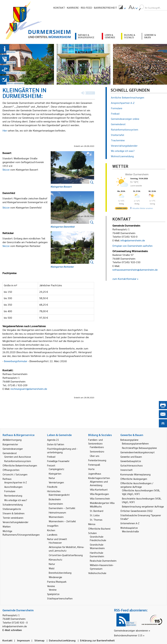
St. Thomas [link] (96, 520)
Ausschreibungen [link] (13, 487)
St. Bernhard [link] (97, 511)
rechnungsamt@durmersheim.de (29, 389)
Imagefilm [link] (53, 526)
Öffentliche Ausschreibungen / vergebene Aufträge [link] (137, 485)
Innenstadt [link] (126, 470)
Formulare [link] (10, 491)
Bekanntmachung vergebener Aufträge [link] (143, 506)
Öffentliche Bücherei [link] (99, 529)
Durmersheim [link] (56, 504)
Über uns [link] (95, 456)
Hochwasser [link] (55, 543)
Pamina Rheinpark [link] (57, 582)
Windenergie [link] (55, 577)
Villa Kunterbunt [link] (99, 489)
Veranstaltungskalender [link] (15, 522)
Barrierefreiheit (105, 8)
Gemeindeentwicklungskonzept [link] (137, 452)
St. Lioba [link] (95, 515)
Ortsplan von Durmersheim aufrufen (132, 246)
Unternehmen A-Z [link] (130, 523)
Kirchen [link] (51, 530)
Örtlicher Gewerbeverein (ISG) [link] (136, 511)
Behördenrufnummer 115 (128, 635)
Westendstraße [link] (130, 531)
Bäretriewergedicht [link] (59, 495)
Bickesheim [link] (55, 499)
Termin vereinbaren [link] (13, 518)
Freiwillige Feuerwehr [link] (58, 461)
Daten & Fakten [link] (56, 444)
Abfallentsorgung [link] (12, 440)
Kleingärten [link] (55, 474)
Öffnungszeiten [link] (11, 470)
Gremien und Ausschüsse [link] (18, 457)
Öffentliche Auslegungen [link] (134, 479)
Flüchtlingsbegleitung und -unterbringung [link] (62, 450)
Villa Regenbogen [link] (99, 494)
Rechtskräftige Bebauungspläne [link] (139, 448)
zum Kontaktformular (124, 279)
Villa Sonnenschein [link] (100, 498)
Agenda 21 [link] (53, 440)
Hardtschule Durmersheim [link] (97, 554)
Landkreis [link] (52, 535)
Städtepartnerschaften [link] (60, 598)
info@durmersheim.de (133, 240)
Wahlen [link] (7, 526)
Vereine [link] (53, 590)
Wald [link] (52, 568)
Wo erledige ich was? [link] (16, 500)
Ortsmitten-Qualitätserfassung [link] (66, 555)
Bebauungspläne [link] (129, 440)
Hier (5, 130)
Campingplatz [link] (57, 469)
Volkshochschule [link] (97, 573)
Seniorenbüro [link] (97, 451)
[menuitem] (122, 8)
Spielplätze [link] (53, 594)
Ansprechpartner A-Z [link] (16, 482)
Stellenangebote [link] (12, 509)
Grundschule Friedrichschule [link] (98, 538)
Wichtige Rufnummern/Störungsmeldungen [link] (21, 533)
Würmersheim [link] (56, 517)
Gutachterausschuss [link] (132, 465)
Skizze (6, 170)
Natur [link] (52, 478)
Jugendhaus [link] (95, 474)
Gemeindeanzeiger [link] (13, 449)
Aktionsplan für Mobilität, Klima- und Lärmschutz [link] (66, 549)
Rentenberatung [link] (13, 495)
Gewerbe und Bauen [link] (131, 457)
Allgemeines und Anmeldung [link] (99, 483)
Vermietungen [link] (56, 482)
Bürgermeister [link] (10, 444)
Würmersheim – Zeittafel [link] (62, 521)
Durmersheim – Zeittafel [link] (62, 508)
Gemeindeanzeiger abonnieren (131, 630)
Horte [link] (91, 469)
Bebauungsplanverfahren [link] (135, 443)
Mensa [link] (92, 524)
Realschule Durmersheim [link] (103, 561)
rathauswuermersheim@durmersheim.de (135, 270)
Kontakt (59, 8)
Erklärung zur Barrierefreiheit (97, 640)
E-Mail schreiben (12, 630)
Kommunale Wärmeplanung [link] (135, 474)
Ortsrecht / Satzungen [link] (15, 474)
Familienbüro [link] (97, 447)
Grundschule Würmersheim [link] (97, 546)
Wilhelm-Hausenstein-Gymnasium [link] (102, 567)
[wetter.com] (121, 209)
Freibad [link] (51, 457)
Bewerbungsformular (16, 361)
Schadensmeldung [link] (13, 504)
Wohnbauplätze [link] (129, 528)
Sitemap (39, 640)
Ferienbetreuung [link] (97, 460)
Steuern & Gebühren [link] (14, 513)
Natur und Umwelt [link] (57, 539)
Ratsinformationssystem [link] (18, 461)
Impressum (23, 640)
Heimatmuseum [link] (57, 512)
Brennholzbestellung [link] (60, 573)
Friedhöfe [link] (52, 487)
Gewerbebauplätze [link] (131, 461)
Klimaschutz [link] (56, 559)
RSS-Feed (86, 8)
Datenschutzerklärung (62, 640)
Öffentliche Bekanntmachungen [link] (20, 465)
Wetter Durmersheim (137, 174)
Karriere (73, 8)
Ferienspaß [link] (94, 465)
